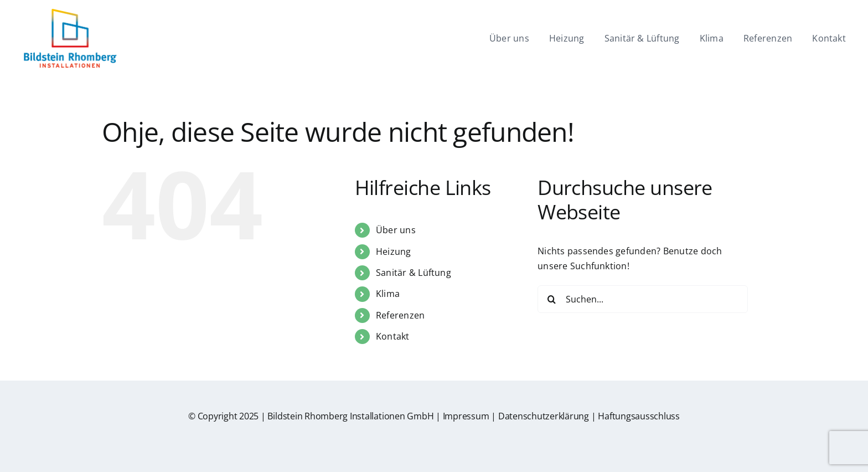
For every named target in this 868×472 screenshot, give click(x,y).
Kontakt (393, 336)
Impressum (466, 416)
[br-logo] (70, 13)
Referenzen (400, 315)
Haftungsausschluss (639, 416)
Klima (388, 294)
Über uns (396, 230)
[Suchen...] (643, 299)
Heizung (394, 252)
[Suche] (551, 299)
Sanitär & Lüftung (414, 273)
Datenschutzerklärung (544, 416)
